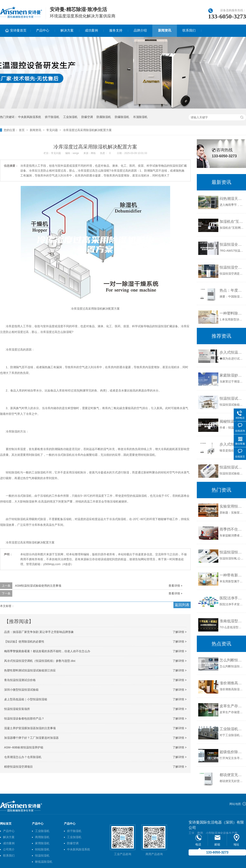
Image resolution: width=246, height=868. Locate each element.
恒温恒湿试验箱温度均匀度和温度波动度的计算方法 (232, 467)
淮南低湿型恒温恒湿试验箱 (232, 621)
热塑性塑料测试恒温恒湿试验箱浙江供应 (30, 670)
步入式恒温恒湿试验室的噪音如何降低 (232, 444)
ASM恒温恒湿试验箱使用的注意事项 (38, 586)
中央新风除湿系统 (30, 117)
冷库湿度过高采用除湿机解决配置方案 (87, 130)
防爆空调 (87, 117)
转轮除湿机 (42, 849)
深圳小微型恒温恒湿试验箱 (21, 690)
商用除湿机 (42, 837)
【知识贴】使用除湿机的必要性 (24, 642)
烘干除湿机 (52, 117)
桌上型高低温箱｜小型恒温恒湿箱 (26, 699)
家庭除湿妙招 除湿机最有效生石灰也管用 (232, 375)
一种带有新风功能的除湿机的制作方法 (232, 575)
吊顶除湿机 (140, 117)
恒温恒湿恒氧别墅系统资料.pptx (232, 552)
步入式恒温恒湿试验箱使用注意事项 (232, 352)
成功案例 (91, 30)
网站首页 (6, 824)
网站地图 (235, 804)
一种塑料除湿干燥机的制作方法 (232, 313)
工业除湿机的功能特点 (232, 729)
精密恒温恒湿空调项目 (18, 767)
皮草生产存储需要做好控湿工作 (232, 706)
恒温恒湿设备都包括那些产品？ (24, 719)
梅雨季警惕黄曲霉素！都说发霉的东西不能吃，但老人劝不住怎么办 (47, 651)
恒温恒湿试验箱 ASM (232, 398)
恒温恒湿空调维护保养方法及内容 (232, 267)
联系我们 (189, 30)
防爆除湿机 (122, 117)
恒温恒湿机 (42, 856)
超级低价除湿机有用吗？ (232, 752)
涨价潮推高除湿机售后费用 (232, 683)
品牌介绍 (140, 30)
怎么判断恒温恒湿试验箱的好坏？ (232, 660)
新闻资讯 (165, 30)
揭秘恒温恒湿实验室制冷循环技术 (232, 421)
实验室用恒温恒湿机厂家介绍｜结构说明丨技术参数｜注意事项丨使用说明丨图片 (232, 506)
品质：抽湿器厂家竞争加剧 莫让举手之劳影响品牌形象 (39, 632)
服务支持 (116, 30)
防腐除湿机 (104, 117)
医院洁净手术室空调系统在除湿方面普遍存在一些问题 (232, 598)
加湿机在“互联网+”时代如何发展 (232, 222)
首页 (22, 130)
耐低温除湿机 (44, 862)
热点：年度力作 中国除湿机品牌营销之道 (232, 290)
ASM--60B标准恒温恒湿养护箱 (24, 747)
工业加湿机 (70, 117)
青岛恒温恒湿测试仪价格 (20, 680)
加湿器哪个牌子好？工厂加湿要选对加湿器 (31, 738)
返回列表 (182, 605)
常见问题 (52, 130)
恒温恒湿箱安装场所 (17, 709)
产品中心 (43, 30)
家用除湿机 (42, 843)
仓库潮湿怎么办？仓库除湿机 (23, 757)
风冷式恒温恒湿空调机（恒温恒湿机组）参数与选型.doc (40, 661)
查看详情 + (175, 586)
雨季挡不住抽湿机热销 (232, 529)
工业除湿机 (42, 831)
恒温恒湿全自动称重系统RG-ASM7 (232, 244)
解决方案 (67, 30)
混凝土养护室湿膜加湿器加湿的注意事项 (30, 728)
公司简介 (9, 849)
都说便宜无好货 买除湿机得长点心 (232, 775)
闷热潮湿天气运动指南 (232, 199)
